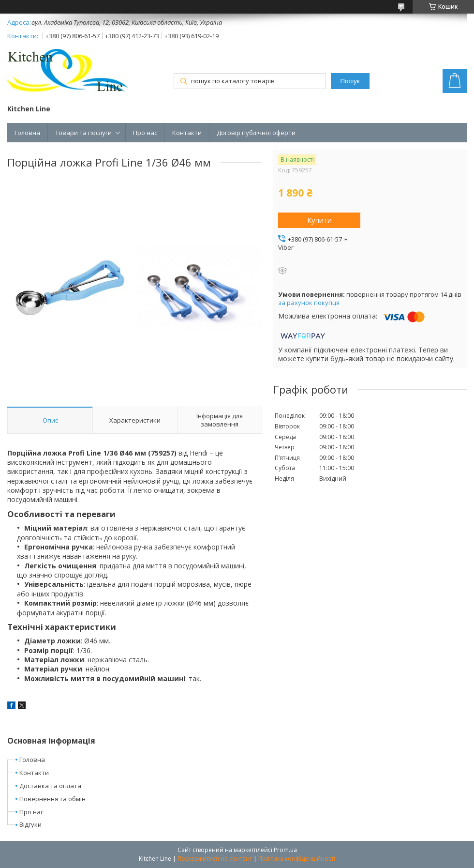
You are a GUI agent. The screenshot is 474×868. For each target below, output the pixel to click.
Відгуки (30, 824)
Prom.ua (285, 850)
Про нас (145, 133)
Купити (319, 220)
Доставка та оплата (50, 786)
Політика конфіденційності (297, 859)
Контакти (187, 133)
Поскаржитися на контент (215, 859)
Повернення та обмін (52, 799)
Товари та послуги (83, 133)
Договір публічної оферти (256, 133)
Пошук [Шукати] (350, 81)
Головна (27, 133)
